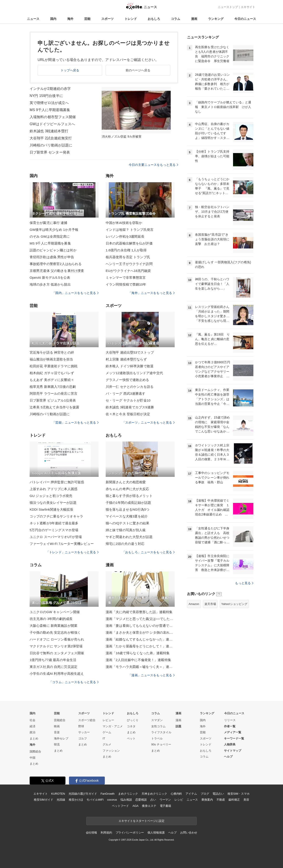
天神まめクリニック (154, 794)
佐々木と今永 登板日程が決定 (128, 414)
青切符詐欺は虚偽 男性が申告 (52, 257)
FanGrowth (108, 794)
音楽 (57, 732)
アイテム (191, 794)
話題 (178, 726)
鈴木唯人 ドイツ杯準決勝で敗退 (130, 366)
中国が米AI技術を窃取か (124, 223)
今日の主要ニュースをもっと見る (153, 165)
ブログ (205, 794)
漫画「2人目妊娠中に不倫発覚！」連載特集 (138, 660)
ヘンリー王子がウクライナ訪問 (129, 264)
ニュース (33, 19)
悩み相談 (126, 800)
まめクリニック (128, 794)
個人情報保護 (156, 833)
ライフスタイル (161, 732)
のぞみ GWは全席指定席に (50, 236)
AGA (135, 806)
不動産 (221, 800)
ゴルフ (83, 738)
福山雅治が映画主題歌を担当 (51, 359)
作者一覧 (230, 726)
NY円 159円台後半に (46, 96)
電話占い (218, 794)
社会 (33, 720)
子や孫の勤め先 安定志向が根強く (55, 632)
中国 (33, 758)
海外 (70, 19)
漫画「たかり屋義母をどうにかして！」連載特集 (140, 646)
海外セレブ (61, 738)
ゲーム (107, 732)
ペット (131, 738)
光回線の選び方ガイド (83, 794)
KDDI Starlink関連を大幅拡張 (51, 509)
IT (104, 738)
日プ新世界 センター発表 (50, 152)
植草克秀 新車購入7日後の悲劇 (53, 387)
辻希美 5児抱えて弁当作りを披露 (54, 407)
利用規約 (106, 833)
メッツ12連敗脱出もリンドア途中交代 (134, 373)
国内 (53, 19)
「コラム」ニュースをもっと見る (74, 682)
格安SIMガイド (43, 800)
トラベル (157, 738)
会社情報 (91, 833)
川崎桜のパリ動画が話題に (51, 145)
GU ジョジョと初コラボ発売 (51, 496)
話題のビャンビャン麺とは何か (53, 250)
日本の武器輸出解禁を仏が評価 (129, 243)
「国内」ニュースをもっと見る (75, 293)
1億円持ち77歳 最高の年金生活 (53, 660)
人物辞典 (230, 744)
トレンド (131, 19)
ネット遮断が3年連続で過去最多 (54, 523)
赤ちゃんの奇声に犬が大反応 (127, 489)
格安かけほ (76, 800)
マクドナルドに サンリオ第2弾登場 (56, 646)
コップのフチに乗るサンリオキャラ (56, 516)
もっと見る (244, 583)
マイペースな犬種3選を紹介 (127, 516)
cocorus (112, 800)
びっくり (133, 720)
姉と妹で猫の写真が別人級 (126, 530)
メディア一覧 (233, 732)
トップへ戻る (70, 70)
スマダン (157, 720)
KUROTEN (58, 794)
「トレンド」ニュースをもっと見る (72, 552)
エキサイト (248, 7)
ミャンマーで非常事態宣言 (126, 278)
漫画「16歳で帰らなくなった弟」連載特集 (138, 653)
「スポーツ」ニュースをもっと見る (148, 423)
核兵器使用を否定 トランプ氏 (128, 257)
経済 (33, 726)
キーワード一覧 (234, 738)
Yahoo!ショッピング (234, 604)
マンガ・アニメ (113, 726)
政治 (33, 732)
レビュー (108, 720)
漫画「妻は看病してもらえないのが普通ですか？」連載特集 (140, 626)
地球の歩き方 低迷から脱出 (50, 284)
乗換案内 (207, 800)
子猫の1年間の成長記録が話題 (128, 503)
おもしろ (154, 19)
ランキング (216, 19)
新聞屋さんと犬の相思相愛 (126, 482)
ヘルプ (228, 757)
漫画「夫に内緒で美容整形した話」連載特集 (139, 612)
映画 (57, 726)
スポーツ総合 (87, 720)
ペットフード (120, 806)
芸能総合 (60, 720)
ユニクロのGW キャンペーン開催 (55, 612)
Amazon (194, 604)
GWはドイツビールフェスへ (52, 124)
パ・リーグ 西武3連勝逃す (125, 393)
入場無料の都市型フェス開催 (53, 117)
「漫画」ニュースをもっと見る (151, 675)
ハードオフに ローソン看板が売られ (57, 639)
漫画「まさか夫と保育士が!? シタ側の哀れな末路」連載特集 (140, 632)
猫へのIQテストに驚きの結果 (128, 523)
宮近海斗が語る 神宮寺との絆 (52, 352)
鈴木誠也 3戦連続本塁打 (49, 131)
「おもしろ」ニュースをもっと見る (148, 552)
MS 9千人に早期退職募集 (50, 110)
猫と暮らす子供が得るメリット (129, 496)
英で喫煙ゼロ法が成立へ (49, 103)
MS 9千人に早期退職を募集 (50, 243)
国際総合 (35, 751)
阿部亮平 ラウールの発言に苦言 (54, 393)
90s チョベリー (161, 744)
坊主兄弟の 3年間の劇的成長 (51, 619)
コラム (176, 19)
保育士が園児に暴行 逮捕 (49, 223)
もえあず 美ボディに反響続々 (52, 380)
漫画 (194, 19)
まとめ (34, 738)
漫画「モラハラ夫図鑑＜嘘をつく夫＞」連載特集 (140, 667)
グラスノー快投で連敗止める (127, 380)
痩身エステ (149, 806)
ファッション (111, 751)
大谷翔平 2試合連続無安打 (51, 138)
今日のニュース (245, 19)
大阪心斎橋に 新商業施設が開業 (54, 626)
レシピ (179, 800)
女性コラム (158, 726)
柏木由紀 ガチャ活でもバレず (52, 373)
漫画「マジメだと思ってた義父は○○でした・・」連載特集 (140, 619)
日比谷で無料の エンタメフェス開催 (57, 653)
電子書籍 (165, 806)
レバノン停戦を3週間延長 (125, 236)
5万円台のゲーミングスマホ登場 (54, 530)
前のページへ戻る (138, 70)
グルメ (107, 744)
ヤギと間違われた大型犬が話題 (129, 537)
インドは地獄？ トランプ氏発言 (130, 230)
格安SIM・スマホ (239, 794)
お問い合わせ (189, 833)
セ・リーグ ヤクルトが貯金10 (128, 400)
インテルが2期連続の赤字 (50, 89)
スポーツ (107, 19)
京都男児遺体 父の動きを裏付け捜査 (57, 271)
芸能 (87, 19)
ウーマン (165, 800)
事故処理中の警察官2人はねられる (56, 264)
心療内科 (176, 794)
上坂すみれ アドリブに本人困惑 (54, 489)
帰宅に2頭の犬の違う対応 (125, 544)
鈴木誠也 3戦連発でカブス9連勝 (130, 407)
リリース (230, 720)
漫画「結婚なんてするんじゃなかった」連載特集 (140, 639)
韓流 (57, 744)
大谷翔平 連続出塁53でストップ (130, 352)
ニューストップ (228, 7)
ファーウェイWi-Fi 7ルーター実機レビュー (62, 544)
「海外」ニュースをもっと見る (151, 293)
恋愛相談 (141, 800)
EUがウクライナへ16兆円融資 (128, 271)
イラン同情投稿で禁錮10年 (126, 284)
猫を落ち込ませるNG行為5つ (128, 509)
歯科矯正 (234, 800)
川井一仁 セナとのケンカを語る (130, 387)
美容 (246, 800)
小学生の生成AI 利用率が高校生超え (57, 674)
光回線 (61, 800)
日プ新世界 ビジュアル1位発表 (53, 400)
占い (153, 800)
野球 (81, 726)
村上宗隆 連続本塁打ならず (126, 359)
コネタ (131, 726)
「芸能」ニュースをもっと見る (75, 423)
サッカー (84, 732)
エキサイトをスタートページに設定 (141, 821)
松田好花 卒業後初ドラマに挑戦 (54, 366)
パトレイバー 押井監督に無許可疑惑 (57, 482)
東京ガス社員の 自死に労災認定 (54, 667)
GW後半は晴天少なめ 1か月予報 (54, 230)
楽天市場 (210, 604)
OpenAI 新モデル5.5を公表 (50, 278)
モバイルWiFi (95, 800)
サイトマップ (233, 751)
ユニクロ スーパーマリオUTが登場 (56, 537)
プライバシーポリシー (130, 833)
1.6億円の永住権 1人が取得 (126, 250)
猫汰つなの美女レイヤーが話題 (53, 503)
